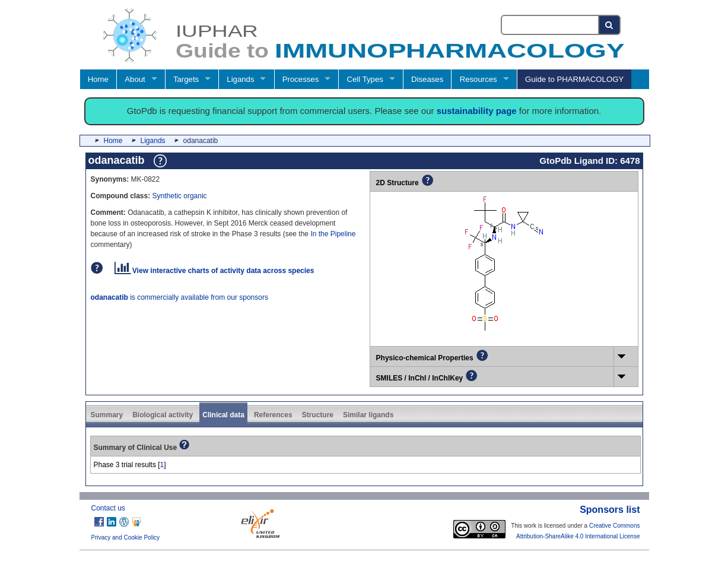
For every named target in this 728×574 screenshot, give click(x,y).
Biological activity (163, 415)
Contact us (108, 508)
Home (98, 79)
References (273, 415)
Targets (186, 79)
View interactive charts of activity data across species (214, 271)
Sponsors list (610, 510)
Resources (479, 79)
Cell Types (365, 79)
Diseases (427, 79)
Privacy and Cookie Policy (126, 537)
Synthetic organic (180, 196)
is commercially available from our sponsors (179, 297)
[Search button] (610, 25)
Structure (318, 415)
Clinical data (223, 415)
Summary (107, 415)
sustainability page (477, 111)
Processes (301, 79)
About (135, 79)
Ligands (240, 79)
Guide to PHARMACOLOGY (574, 79)
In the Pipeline (333, 234)
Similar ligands (368, 415)
